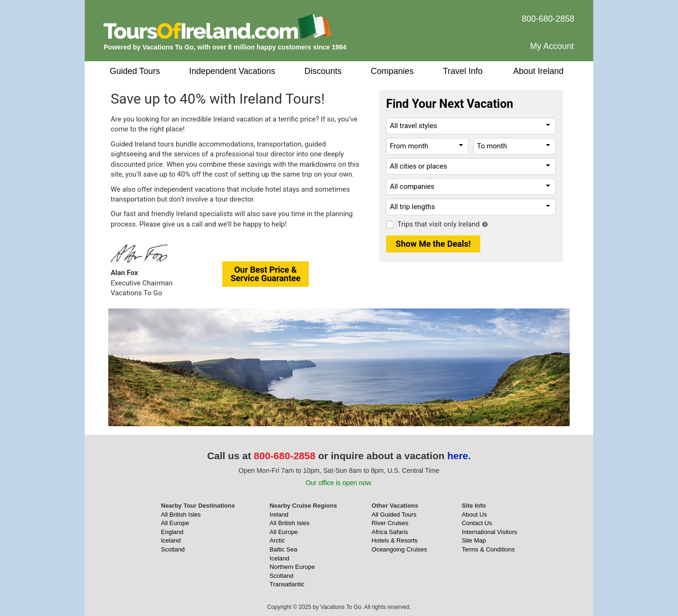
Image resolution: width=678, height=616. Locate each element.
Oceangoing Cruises (399, 549)
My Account (552, 46)
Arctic (278, 540)
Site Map (474, 540)
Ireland (279, 515)
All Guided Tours (394, 515)
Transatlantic (287, 584)
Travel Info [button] (463, 71)
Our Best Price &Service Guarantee (266, 274)
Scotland (173, 549)
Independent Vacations (232, 71)
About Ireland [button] (538, 71)
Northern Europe (292, 567)
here (458, 456)
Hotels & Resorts (395, 540)
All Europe (175, 523)
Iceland (171, 540)
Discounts (323, 71)
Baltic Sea (284, 549)
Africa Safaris (390, 532)
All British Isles (181, 515)
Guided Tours (135, 71)
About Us (474, 515)
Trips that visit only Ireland (439, 224)
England (172, 532)
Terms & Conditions (488, 549)
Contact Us (477, 523)
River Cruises (390, 523)
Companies (392, 71)
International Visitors (490, 532)
